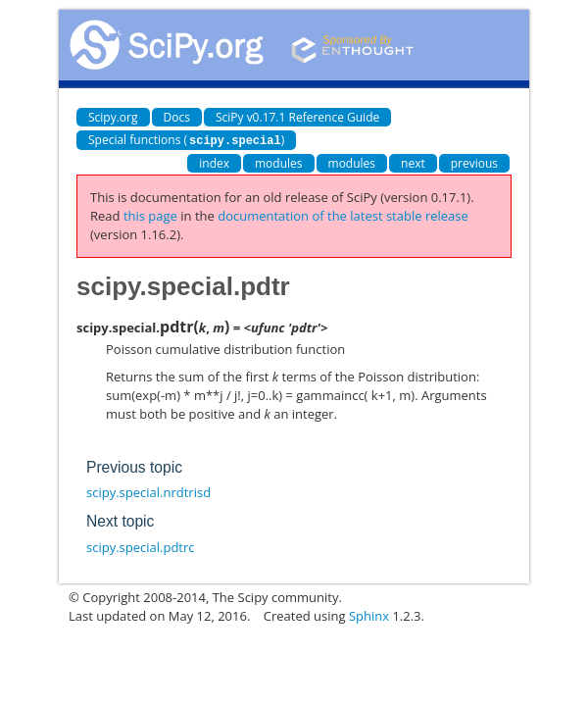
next (413, 162)
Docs (177, 117)
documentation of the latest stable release (343, 215)
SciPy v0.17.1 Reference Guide (297, 117)
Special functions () (186, 140)
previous (474, 162)
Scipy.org (113, 117)
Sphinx (369, 615)
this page (150, 215)
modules (279, 162)
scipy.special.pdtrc (141, 546)
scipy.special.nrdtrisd (148, 491)
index (214, 162)
